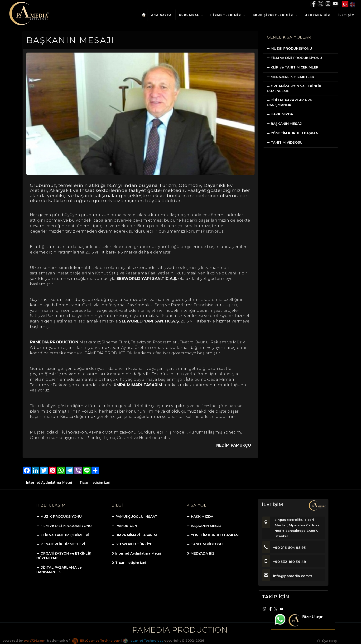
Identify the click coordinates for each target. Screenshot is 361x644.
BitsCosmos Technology (97, 640)
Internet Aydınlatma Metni (50, 483)
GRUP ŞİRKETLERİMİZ (275, 15)
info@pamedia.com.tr (288, 576)
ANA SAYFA (161, 15)
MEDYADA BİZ (317, 15)
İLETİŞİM (346, 15)
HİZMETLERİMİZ (228, 15)
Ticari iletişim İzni (96, 483)
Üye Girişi (326, 641)
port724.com (35, 640)
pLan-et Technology (147, 640)
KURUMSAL (191, 15)
